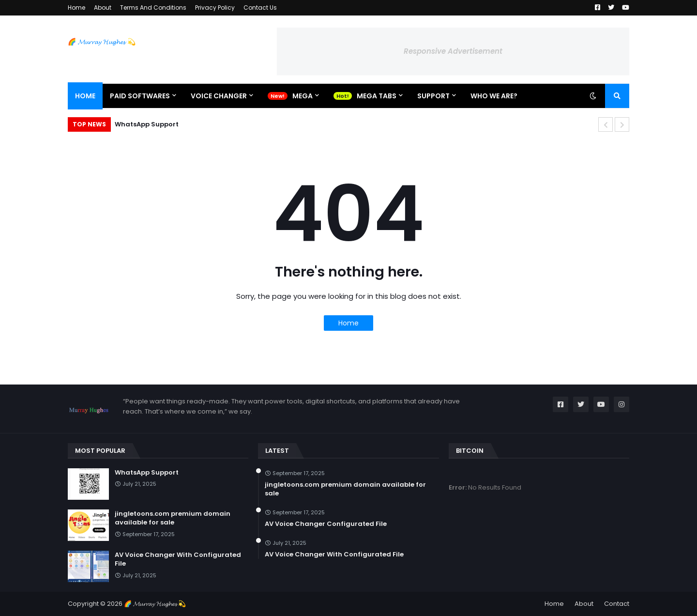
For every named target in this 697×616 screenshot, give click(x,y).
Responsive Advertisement (453, 51)
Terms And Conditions (153, 8)
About (103, 8)
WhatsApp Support (147, 124)
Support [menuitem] (433, 96)
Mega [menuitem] (303, 96)
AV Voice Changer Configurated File (326, 524)
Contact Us (260, 8)
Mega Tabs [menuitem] (377, 96)
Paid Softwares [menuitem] (140, 96)
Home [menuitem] (85, 96)
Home (76, 8)
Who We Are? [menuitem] (494, 96)
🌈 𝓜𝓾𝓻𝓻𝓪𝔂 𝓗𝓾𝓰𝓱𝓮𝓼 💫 (102, 42)
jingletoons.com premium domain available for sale (173, 518)
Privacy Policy (215, 8)
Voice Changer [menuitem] (219, 96)
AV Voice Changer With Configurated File (178, 559)
